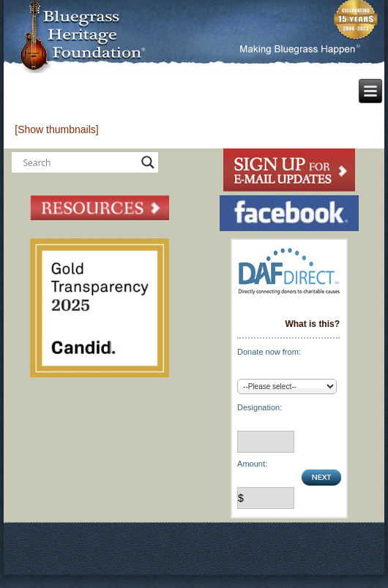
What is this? (312, 324)
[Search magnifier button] (148, 162)
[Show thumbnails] (56, 129)
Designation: (260, 407)
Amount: (252, 464)
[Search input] (78, 162)
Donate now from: (269, 352)
